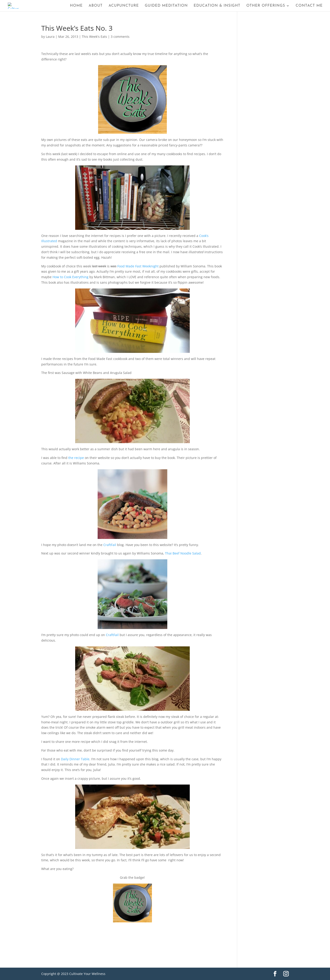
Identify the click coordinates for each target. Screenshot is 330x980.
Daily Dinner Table (75, 759)
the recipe (76, 458)
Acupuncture (124, 6)
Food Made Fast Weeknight (138, 266)
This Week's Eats (94, 37)
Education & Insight (217, 6)
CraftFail (110, 545)
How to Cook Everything (70, 277)
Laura (50, 37)
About (96, 6)
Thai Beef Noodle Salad (183, 553)
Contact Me (309, 6)
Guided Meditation (166, 6)
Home (76, 6)
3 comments (120, 37)
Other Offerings (266, 6)
